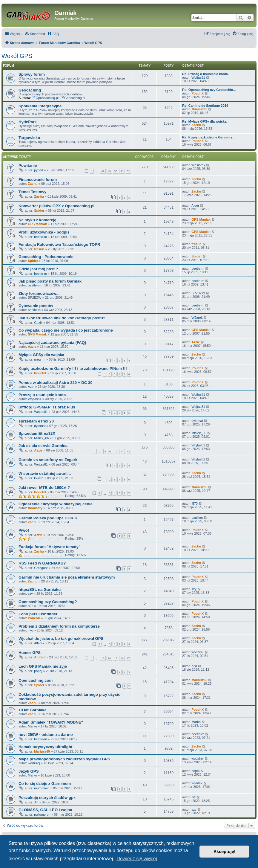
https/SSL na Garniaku (40, 589)
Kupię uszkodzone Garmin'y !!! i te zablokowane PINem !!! (73, 369)
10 (116, 451)
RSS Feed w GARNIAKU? (42, 563)
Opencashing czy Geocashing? (48, 602)
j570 (195, 504)
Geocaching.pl (73, 98)
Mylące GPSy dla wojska (41, 355)
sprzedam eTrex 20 (36, 421)
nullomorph (42, 814)
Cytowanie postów (36, 306)
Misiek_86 (42, 438)
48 (103, 171)
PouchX (198, 93)
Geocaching (30, 90)
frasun (39, 249)
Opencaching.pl (45, 98)
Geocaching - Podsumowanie (46, 257)
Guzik (38, 323)
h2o (30, 606)
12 (128, 451)
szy (30, 594)
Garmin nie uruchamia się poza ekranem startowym (67, 577)
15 (116, 658)
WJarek (197, 318)
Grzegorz (41, 568)
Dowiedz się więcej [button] (137, 859)
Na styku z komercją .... (40, 220)
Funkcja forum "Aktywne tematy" (49, 547)
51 (122, 171)
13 (103, 658)
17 (128, 658)
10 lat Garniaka (33, 710)
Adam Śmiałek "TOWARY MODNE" (51, 722)
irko (30, 630)
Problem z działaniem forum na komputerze (59, 626)
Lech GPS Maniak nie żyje (43, 666)
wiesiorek (198, 165)
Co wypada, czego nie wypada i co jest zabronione (66, 330)
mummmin (42, 788)
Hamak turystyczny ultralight (45, 747)
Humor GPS (30, 653)
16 (122, 658)
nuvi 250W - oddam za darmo (46, 734)
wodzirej (197, 652)
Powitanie (28, 165)
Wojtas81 (198, 77)
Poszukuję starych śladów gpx (47, 798)
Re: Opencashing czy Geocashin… (209, 90)
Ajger (195, 205)
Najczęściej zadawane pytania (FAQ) (52, 343)
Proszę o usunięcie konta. (43, 395)
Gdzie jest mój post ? (38, 269)
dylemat (40, 426)
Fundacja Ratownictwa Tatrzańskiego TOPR (59, 244)
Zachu (196, 125)
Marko (32, 726)
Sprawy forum (32, 74)
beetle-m (40, 237)
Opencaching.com (36, 680)
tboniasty (35, 508)
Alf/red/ (40, 657)
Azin (31, 387)
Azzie (32, 347)
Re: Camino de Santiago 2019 (205, 106)
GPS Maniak (37, 224)
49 (109, 171)
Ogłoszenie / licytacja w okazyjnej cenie (56, 504)
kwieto (39, 478)
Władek (197, 783)
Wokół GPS (17, 56)
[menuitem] (35, 34)
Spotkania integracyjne (40, 106)
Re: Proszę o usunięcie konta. (205, 74)
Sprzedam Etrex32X (37, 433)
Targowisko (29, 138)
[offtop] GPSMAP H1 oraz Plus (47, 407)
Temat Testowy (32, 192)
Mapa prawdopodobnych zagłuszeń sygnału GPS (64, 759)
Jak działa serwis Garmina (43, 446)
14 (109, 658)
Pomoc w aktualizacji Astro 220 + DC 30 (56, 383)
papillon (197, 518)
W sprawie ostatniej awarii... (45, 473)
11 (122, 451)
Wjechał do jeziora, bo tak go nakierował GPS (61, 639)
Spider (39, 210)
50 (116, 171)
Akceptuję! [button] (225, 852)
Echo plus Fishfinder (38, 614)
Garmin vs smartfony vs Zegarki (49, 460)
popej (38, 671)
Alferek (39, 643)
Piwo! (24, 530)
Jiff (36, 802)
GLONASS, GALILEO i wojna (45, 810)
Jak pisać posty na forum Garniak (50, 281)
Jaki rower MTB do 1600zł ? (44, 488)
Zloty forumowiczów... (39, 293)
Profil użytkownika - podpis (44, 232)
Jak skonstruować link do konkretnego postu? (62, 318)
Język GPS (29, 771)
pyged (39, 170)
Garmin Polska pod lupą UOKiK (48, 518)
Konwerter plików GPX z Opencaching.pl (56, 206)
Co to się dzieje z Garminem (45, 784)
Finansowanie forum (38, 180)
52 (128, 171)
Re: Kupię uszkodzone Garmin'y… (209, 137)
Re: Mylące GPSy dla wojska (204, 121)
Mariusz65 (199, 109)
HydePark (28, 122)
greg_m (40, 359)
